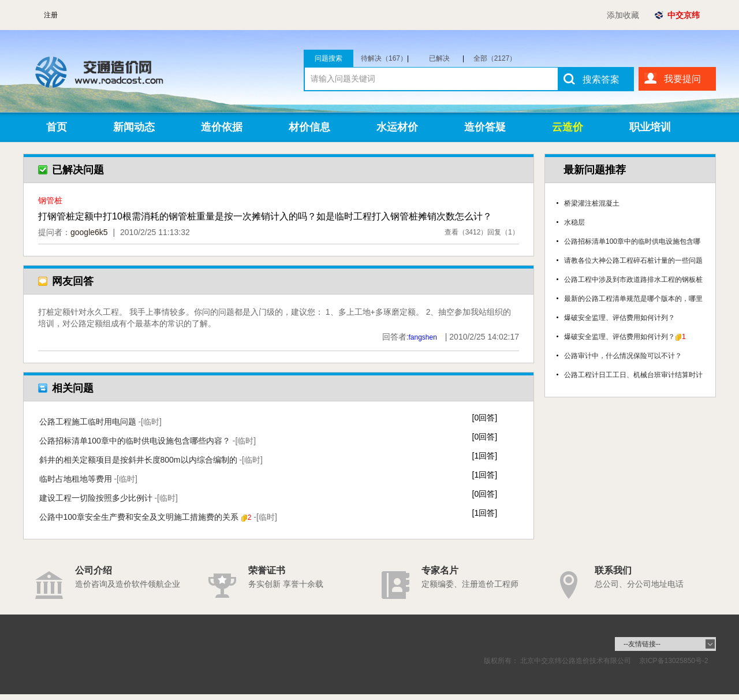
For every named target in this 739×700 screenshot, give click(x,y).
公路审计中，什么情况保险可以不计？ (623, 356)
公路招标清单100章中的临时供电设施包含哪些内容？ (148, 441)
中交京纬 (684, 15)
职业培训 (650, 127)
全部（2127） (495, 58)
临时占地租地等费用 (88, 479)
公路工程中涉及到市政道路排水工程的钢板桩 (633, 280)
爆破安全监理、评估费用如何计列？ (619, 318)
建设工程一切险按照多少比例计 (109, 498)
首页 (57, 127)
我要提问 (682, 79)
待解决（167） (385, 58)
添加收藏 (623, 15)
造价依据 (222, 127)
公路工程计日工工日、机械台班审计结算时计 (633, 375)
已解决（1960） (445, 58)
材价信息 (309, 127)
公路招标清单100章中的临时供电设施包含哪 (632, 241)
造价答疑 (485, 127)
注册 (51, 15)
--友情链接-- (642, 644)
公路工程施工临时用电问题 (100, 422)
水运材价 (397, 127)
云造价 (568, 127)
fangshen (423, 337)
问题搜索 (329, 58)
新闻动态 (134, 127)
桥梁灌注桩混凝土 (592, 203)
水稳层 (574, 222)
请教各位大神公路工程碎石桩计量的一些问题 (633, 260)
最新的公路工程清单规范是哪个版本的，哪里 (633, 299)
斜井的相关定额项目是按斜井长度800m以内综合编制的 (151, 460)
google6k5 (89, 232)
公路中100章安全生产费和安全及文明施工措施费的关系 (158, 517)
